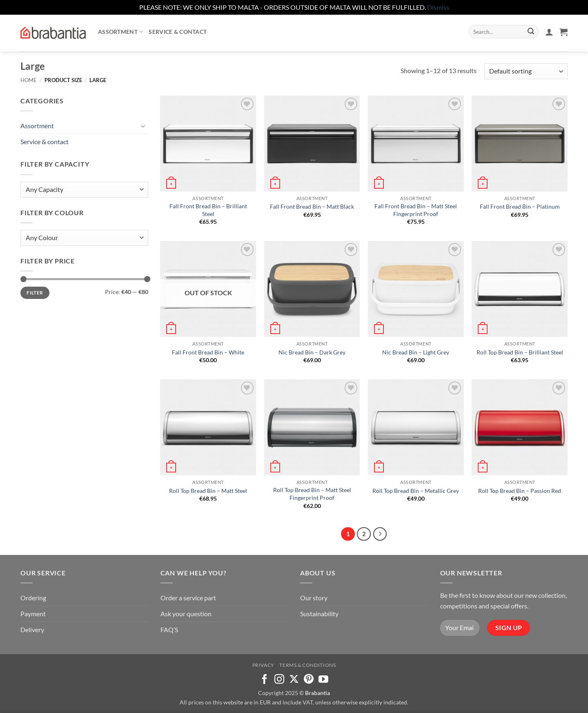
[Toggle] (143, 126)
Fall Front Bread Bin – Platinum (520, 206)
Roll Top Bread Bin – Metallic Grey (416, 491)
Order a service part (188, 598)
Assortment (120, 32)
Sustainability (319, 614)
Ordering (33, 598)
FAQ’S (169, 629)
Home (29, 80)
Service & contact (178, 32)
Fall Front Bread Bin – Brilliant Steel (208, 210)
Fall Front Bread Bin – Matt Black (312, 206)
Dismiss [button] (438, 7)
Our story (314, 598)
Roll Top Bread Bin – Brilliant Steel (520, 352)
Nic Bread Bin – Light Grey (416, 352)
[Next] (380, 534)
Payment (33, 614)
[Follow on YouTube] (323, 680)
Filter (35, 293)
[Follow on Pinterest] (309, 680)
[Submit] (531, 32)
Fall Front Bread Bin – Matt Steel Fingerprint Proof (416, 210)
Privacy (263, 665)
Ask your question (186, 614)
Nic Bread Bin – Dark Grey (312, 352)
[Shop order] (526, 71)
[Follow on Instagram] (279, 680)
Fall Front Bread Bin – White (208, 352)
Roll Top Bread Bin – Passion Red (520, 491)
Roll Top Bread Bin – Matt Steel (208, 491)
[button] (549, 32)
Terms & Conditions (307, 665)
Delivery (32, 629)
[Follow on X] (294, 680)
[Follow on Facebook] (265, 680)
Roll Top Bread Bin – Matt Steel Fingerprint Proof (312, 494)
